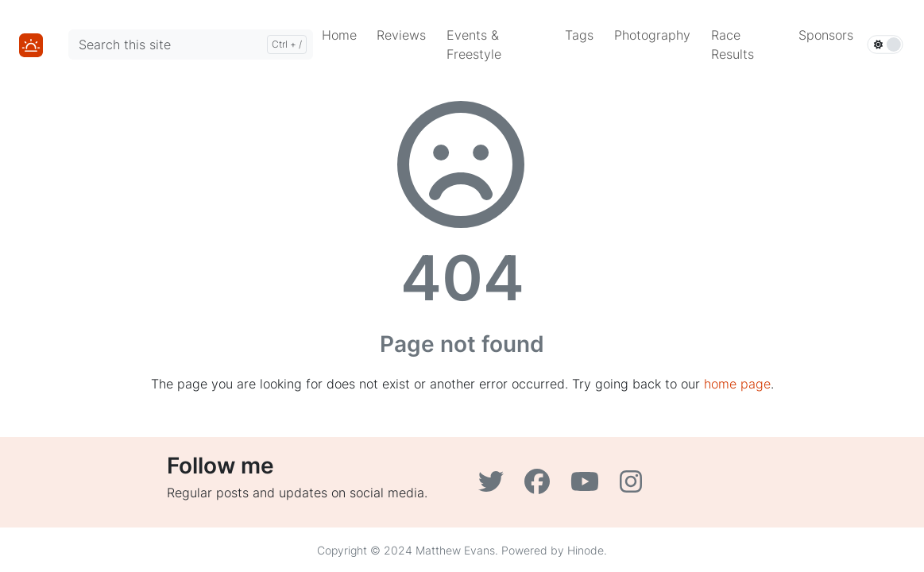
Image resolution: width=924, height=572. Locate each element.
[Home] (31, 44)
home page (737, 384)
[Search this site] (191, 44)
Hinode (586, 550)
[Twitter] (495, 486)
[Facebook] (541, 486)
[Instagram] (633, 486)
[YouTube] (589, 486)
